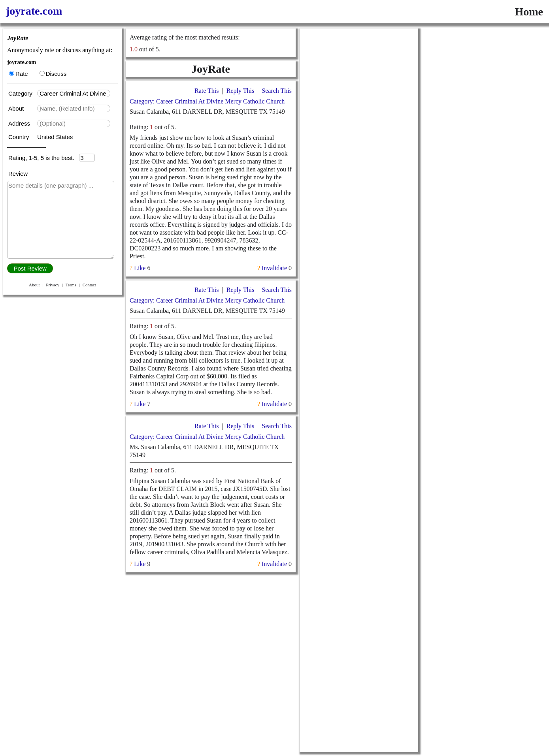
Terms (71, 285)
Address (20, 123)
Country (20, 137)
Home (529, 12)
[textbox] (74, 93)
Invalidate (274, 268)
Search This (277, 91)
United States (55, 137)
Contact (89, 285)
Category (22, 93)
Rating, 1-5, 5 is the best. (44, 158)
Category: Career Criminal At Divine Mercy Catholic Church (207, 101)
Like (140, 268)
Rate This (207, 91)
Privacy (53, 285)
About (17, 108)
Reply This (240, 91)
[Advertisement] (359, 147)
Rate (19, 74)
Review (18, 174)
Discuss (53, 74)
